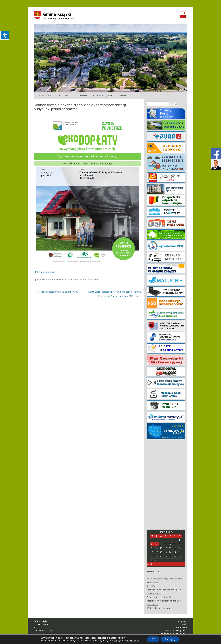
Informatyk (93, 279)
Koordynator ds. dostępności (173, 633)
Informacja (55, 279)
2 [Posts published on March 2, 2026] (152, 544)
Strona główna (45, 96)
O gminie (183, 621)
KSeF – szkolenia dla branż (159, 608)
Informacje (65, 96)
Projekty (124, 96)
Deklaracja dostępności (176, 630)
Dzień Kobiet (152, 586)
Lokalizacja (182, 627)
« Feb (149, 564)
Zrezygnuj (170, 639)
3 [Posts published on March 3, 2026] (156, 544)
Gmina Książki (57, 14)
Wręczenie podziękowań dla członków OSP (57, 292)
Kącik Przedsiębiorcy (103, 96)
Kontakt (183, 624)
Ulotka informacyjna (44, 272)
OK (153, 639)
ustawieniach (133, 641)
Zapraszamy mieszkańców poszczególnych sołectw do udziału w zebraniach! (164, 601)
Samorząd (82, 96)
